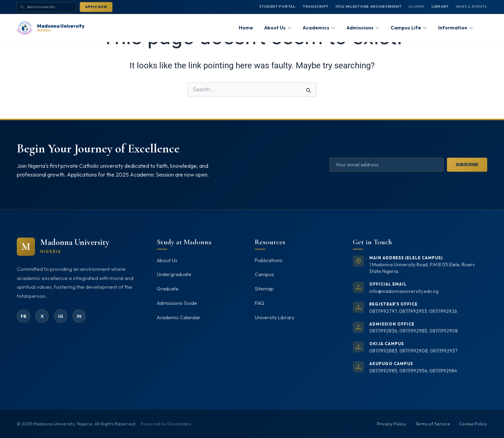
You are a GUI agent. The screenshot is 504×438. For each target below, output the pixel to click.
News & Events (471, 6)
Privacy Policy (392, 424)
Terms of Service (433, 424)
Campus (264, 274)
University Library (275, 317)
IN (79, 316)
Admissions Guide (177, 303)
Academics (319, 28)
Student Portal (278, 6)
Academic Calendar (179, 317)
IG (61, 316)
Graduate (168, 289)
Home (246, 28)
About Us (167, 260)
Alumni (416, 6)
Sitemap (264, 289)
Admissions (363, 28)
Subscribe (467, 165)
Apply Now (96, 7)
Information (456, 28)
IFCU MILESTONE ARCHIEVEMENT (369, 6)
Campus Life (409, 28)
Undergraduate (174, 274)
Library (440, 6)
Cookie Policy (473, 424)
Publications (269, 260)
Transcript (316, 6)
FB (23, 316)
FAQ (260, 303)
